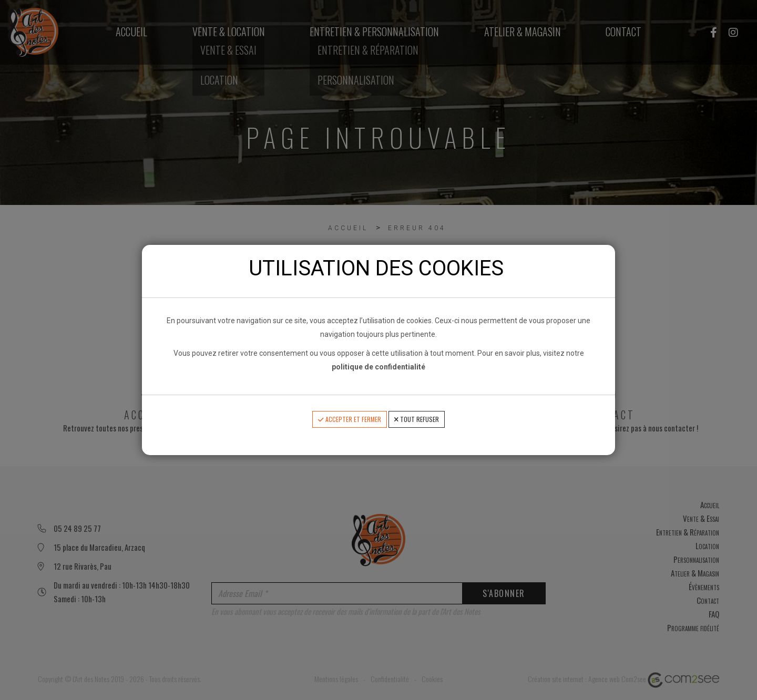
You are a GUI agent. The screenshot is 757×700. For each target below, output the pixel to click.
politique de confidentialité (378, 367)
